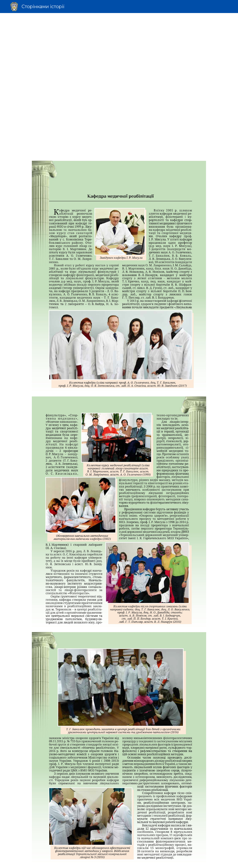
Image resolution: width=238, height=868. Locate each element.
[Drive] (119, 99)
